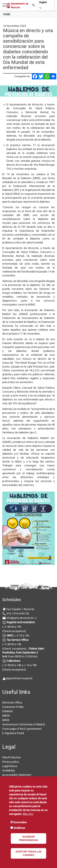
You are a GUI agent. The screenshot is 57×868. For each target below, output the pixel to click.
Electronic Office (12, 703)
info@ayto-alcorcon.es (20, 618)
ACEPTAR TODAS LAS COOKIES (28, 853)
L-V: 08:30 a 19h (12, 627)
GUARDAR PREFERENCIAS (28, 838)
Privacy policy (11, 762)
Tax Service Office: (18, 640)
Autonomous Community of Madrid (23, 724)
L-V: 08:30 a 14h (12, 644)
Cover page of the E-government (22, 729)
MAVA (6, 720)
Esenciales (20, 822)
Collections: (14, 661)
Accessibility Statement (17, 775)
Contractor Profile (13, 707)
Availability (9, 770)
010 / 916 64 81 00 (17, 613)
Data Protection (12, 757)
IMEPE (6, 716)
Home (7, 14)
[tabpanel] (28, 91)
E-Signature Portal (13, 733)
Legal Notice (10, 766)
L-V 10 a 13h (18, 635)
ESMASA (8, 711)
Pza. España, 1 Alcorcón (20, 609)
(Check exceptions (14, 631)
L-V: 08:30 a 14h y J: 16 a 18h (20, 665)
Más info (28, 814)
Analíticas (19, 828)
